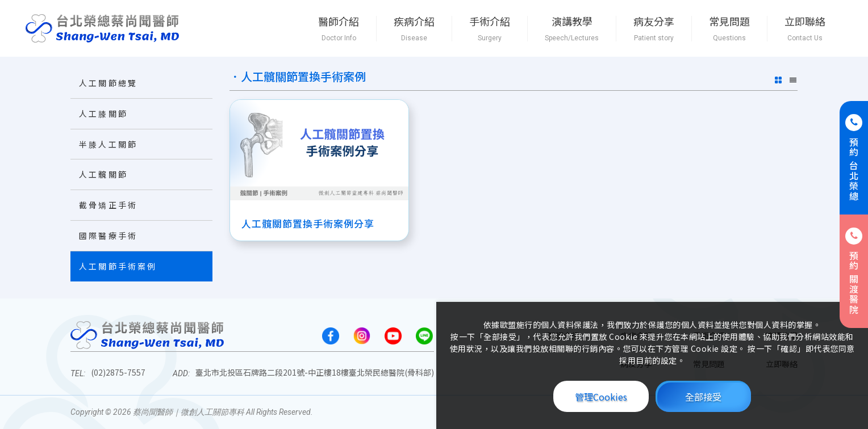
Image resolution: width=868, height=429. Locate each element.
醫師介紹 (339, 29)
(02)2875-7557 (118, 372)
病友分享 (654, 29)
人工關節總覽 (108, 83)
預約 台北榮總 (854, 158)
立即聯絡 (805, 29)
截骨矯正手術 (108, 205)
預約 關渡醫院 (854, 271)
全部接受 (703, 397)
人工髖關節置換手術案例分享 (308, 222)
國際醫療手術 (108, 235)
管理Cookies (601, 397)
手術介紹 (490, 29)
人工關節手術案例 (118, 266)
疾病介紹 (414, 29)
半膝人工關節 (108, 144)
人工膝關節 (103, 113)
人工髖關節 (103, 174)
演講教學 (572, 29)
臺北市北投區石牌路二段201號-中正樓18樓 (315, 372)
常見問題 (729, 29)
